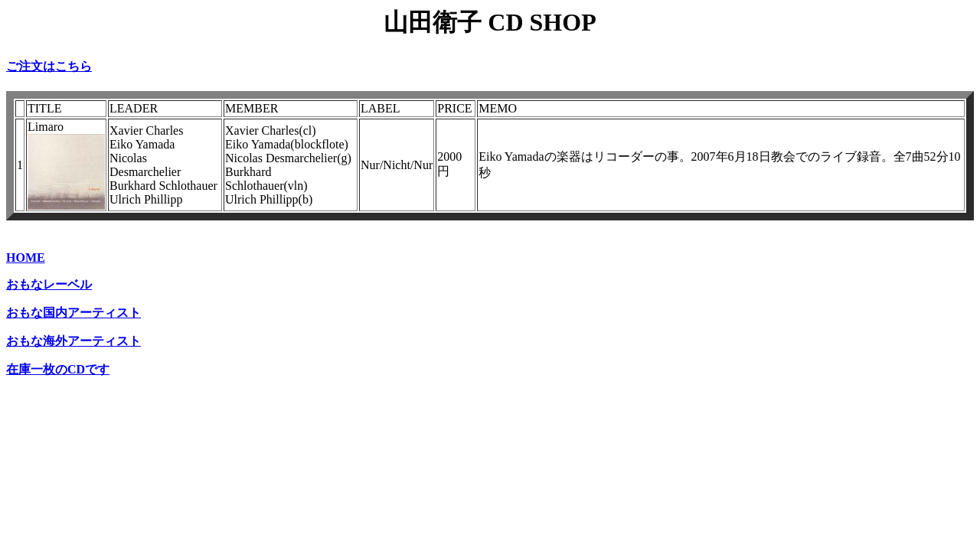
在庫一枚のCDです (58, 369)
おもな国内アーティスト (73, 313)
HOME (26, 258)
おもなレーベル (49, 284)
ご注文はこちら (49, 66)
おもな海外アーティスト (73, 341)
